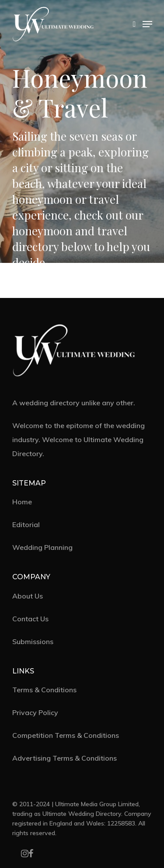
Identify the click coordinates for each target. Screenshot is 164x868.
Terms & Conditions (44, 690)
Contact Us (30, 619)
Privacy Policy (35, 712)
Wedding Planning (42, 547)
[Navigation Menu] (147, 24)
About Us (28, 596)
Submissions (33, 641)
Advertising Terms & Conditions (65, 758)
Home (22, 502)
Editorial (26, 524)
